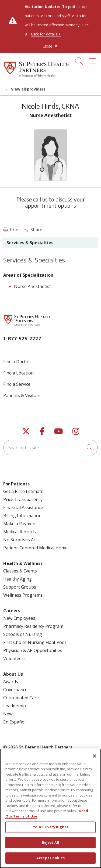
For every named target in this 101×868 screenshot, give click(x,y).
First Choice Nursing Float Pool (34, 642)
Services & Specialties (30, 243)
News (9, 714)
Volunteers (14, 658)
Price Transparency (23, 499)
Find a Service (17, 384)
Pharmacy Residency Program (33, 626)
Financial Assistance (23, 507)
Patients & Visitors (22, 395)
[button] (93, 59)
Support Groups (20, 587)
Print (12, 230)
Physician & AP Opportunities (33, 650)
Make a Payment (20, 524)
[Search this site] (50, 448)
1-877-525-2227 (22, 338)
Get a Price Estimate (23, 491)
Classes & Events (20, 571)
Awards (11, 682)
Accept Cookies (50, 862)
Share (33, 230)
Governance (15, 690)
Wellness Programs (23, 595)
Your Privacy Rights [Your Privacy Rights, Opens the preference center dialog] (50, 831)
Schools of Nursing (23, 634)
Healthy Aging (18, 579)
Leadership (15, 706)
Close (50, 46)
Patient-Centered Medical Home (35, 548)
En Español (14, 722)
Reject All (50, 846)
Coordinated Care (21, 698)
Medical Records (20, 532)
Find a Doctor (17, 362)
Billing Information (22, 516)
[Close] (95, 760)
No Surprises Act (20, 540)
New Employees (19, 618)
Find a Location (18, 373)
